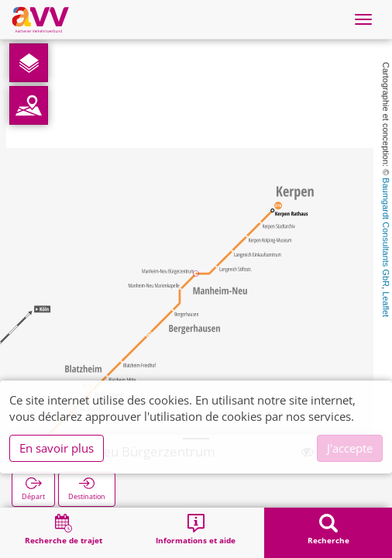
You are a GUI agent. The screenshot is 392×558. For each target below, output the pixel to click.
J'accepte (350, 448)
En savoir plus (57, 448)
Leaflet (386, 304)
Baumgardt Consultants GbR (386, 232)
